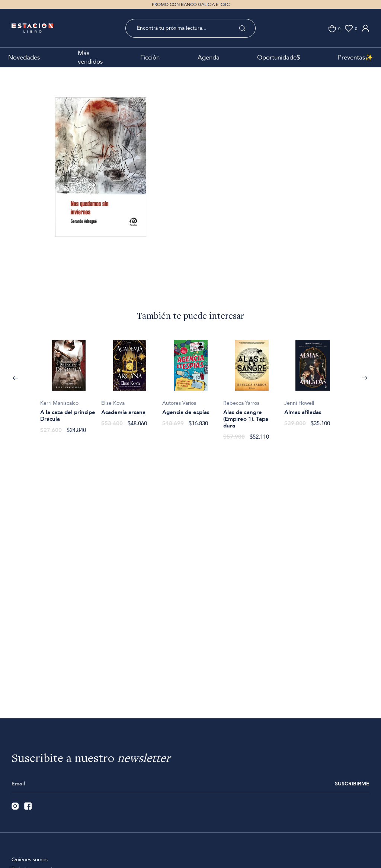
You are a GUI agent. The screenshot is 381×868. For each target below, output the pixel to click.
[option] (101, 179)
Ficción (150, 57)
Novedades (24, 57)
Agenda (209, 57)
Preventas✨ (355, 57)
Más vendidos (90, 57)
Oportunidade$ (278, 57)
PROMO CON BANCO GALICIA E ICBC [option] (191, 4)
